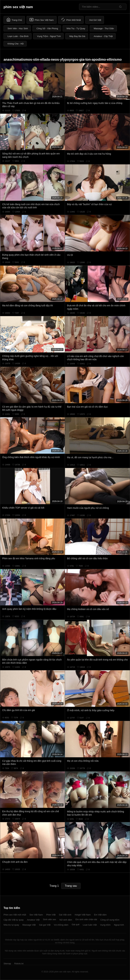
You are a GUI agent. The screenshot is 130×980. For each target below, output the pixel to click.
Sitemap (7, 964)
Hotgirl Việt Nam (83, 915)
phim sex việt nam (18, 7)
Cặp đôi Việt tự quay (14, 920)
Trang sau (71, 886)
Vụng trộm (105, 925)
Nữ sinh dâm (66, 920)
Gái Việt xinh (65, 915)
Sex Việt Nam (36, 915)
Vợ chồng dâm (61, 925)
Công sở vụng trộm (110, 920)
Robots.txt (19, 964)
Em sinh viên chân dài (86, 919)
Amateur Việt (33, 920)
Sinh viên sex (50, 919)
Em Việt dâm (100, 915)
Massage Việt (29, 925)
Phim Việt (51, 915)
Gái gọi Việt (45, 925)
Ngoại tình (119, 925)
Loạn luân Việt (90, 925)
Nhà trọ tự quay (11, 925)
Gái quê (76, 924)
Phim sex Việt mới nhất (15, 915)
